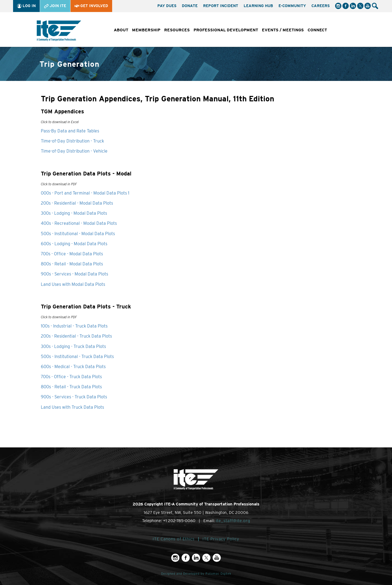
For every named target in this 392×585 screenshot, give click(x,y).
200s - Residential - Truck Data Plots (76, 336)
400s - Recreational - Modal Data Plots (79, 223)
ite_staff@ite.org (233, 521)
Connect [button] (317, 30)
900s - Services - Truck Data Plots (74, 397)
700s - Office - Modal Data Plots (72, 254)
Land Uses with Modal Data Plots (73, 284)
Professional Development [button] (226, 30)
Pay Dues (167, 6)
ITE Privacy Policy (221, 539)
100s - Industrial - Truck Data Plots (74, 326)
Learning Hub (258, 6)
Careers (321, 6)
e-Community (292, 6)
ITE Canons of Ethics (174, 539)
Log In (26, 6)
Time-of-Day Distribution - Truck (72, 141)
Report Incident (221, 6)
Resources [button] (177, 30)
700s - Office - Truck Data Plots (71, 377)
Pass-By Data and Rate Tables (70, 131)
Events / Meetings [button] (283, 30)
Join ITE (55, 6)
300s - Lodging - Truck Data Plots (73, 346)
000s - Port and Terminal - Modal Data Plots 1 (85, 193)
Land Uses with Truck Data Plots (72, 407)
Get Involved (91, 6)
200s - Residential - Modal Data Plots (77, 203)
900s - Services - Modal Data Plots (74, 274)
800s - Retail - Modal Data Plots (72, 264)
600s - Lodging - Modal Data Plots (74, 244)
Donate (190, 6)
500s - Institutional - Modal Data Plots (78, 234)
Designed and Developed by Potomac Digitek (196, 574)
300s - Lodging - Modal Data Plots (74, 213)
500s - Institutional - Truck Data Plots (77, 357)
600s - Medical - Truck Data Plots (73, 367)
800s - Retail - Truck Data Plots (71, 387)
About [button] (121, 30)
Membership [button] (146, 30)
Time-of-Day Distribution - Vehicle (74, 151)
